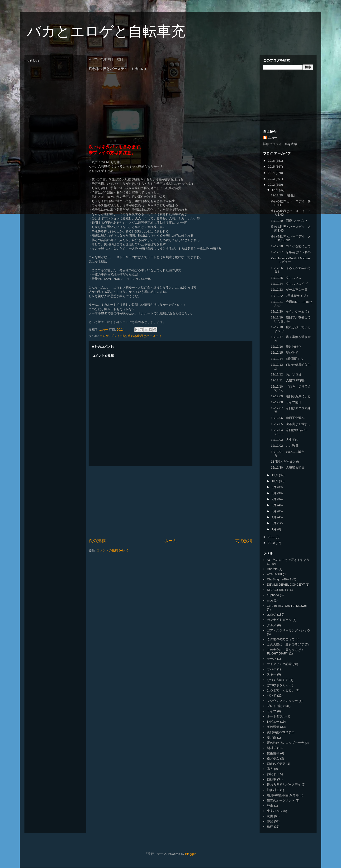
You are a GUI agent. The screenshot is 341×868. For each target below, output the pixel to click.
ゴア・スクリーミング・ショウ (289, 630)
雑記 (270, 774)
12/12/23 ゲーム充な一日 (289, 290)
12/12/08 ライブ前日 (286, 402)
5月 (275, 511)
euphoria (273, 595)
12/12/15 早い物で (284, 353)
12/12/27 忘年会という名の (291, 252)
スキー (272, 674)
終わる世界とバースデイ (145, 336)
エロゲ (104, 336)
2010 (272, 543)
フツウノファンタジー (282, 701)
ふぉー (272, 138)
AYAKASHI (274, 574)
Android (272, 569)
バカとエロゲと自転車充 (106, 31)
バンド (272, 695)
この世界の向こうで (281, 639)
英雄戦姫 (273, 727)
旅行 (270, 827)
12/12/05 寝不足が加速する (291, 424)
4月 (275, 517)
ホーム (170, 541)
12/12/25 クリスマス (286, 278)
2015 (272, 167)
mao (270, 600)
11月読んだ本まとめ (285, 462)
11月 (275, 475)
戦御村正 (273, 790)
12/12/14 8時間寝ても (287, 359)
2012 (272, 185)
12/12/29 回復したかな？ (289, 221)
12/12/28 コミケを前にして (291, 246)
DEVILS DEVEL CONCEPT (286, 585)
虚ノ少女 (273, 758)
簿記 (270, 821)
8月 (275, 493)
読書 (270, 816)
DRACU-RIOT (277, 590)
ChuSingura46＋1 (279, 579)
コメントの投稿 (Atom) (112, 550)
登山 (270, 806)
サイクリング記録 (279, 664)
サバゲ (272, 669)
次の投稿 (97, 541)
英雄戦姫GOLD (277, 732)
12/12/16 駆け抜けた (286, 347)
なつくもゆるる (278, 680)
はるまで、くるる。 (281, 690)
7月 (275, 499)
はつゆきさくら (278, 685)
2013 (272, 179)
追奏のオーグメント (281, 800)
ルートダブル (276, 716)
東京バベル (275, 811)
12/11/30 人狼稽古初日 (288, 467)
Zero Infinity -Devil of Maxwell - (288, 606)
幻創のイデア (276, 764)
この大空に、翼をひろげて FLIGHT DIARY (285, 652)
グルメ (272, 625)
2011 (272, 537)
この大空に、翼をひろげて (285, 644)
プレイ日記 (118, 336)
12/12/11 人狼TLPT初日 (288, 380)
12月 (275, 190)
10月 (275, 481)
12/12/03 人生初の (284, 440)
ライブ (272, 711)
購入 (270, 769)
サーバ (272, 659)
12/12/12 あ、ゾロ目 (286, 374)
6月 (275, 505)
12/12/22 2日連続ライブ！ (290, 296)
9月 (275, 487)
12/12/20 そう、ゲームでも (291, 311)
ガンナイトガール (279, 620)
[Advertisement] (170, 502)
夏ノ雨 (272, 738)
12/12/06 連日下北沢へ (288, 418)
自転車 (272, 779)
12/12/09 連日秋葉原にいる (291, 396)
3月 (275, 523)
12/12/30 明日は (283, 195)
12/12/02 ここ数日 (284, 446)
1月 (275, 529)
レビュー (273, 722)
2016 (272, 161)
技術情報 (273, 753)
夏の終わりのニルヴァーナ (285, 743)
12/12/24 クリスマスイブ (289, 284)
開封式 (272, 748)
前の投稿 (244, 541)
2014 (272, 173)
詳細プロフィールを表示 (280, 144)
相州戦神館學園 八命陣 (283, 795)
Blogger (190, 854)
